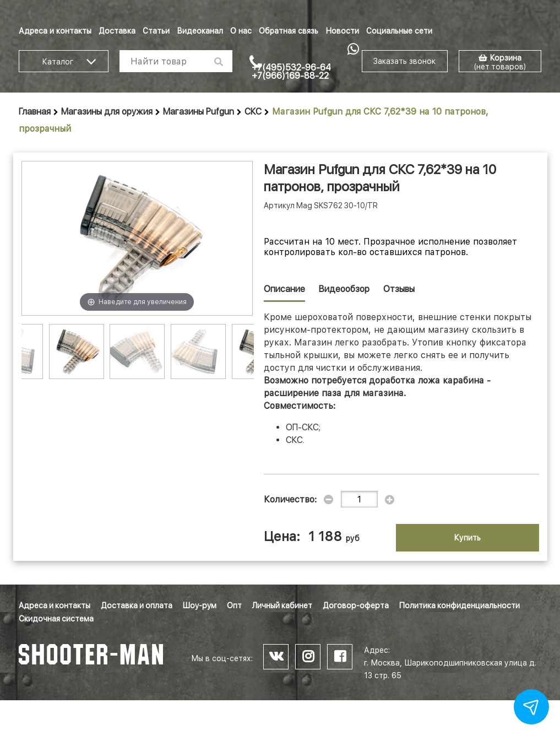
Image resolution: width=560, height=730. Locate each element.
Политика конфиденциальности (460, 605)
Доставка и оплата (137, 605)
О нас (241, 31)
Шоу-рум (200, 605)
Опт (234, 605)
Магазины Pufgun (199, 112)
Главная (35, 112)
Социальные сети (399, 31)
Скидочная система (56, 619)
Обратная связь (289, 31)
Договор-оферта (356, 605)
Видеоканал (200, 31)
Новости (342, 31)
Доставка (117, 31)
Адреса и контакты (55, 31)
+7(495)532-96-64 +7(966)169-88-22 (291, 72)
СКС (253, 112)
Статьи (156, 31)
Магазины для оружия (107, 112)
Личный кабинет (282, 605)
